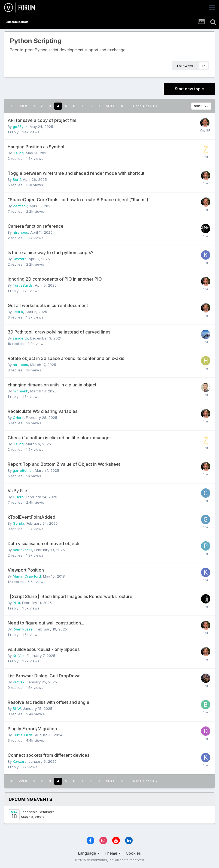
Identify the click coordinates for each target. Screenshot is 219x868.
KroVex (19, 656)
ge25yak (20, 127)
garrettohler (23, 470)
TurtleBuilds (23, 285)
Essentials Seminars (38, 812)
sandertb (20, 338)
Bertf (17, 179)
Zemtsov (20, 206)
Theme (113, 853)
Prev (23, 106)
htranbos (20, 232)
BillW (17, 708)
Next (110, 106)
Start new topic (189, 89)
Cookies (133, 853)
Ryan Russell (24, 629)
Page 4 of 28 (145, 106)
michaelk (20, 391)
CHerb (18, 418)
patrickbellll (22, 550)
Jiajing (18, 153)
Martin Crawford (27, 576)
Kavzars (20, 259)
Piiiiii (16, 603)
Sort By (201, 106)
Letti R (18, 312)
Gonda (19, 523)
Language (89, 853)
